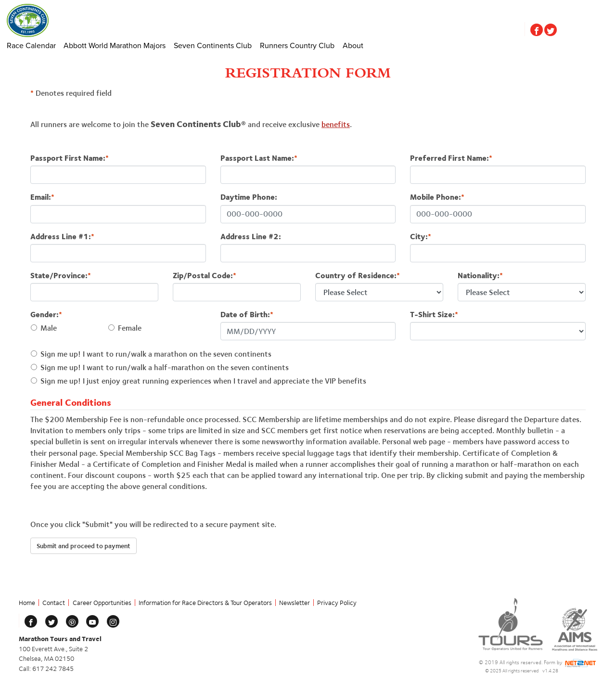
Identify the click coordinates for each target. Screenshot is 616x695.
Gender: (46, 315)
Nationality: (480, 276)
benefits (336, 124)
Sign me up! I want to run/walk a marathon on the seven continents (156, 354)
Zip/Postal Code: (205, 276)
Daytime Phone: (249, 197)
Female (130, 328)
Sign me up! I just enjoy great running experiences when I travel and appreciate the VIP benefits (203, 381)
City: (421, 237)
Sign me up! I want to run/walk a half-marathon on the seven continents (165, 367)
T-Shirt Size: (434, 315)
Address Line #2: (251, 237)
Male (49, 328)
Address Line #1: (62, 237)
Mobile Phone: (437, 197)
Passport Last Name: (259, 158)
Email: (42, 197)
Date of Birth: (247, 315)
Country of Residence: (358, 276)
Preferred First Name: (451, 158)
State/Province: (61, 276)
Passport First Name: (70, 158)
